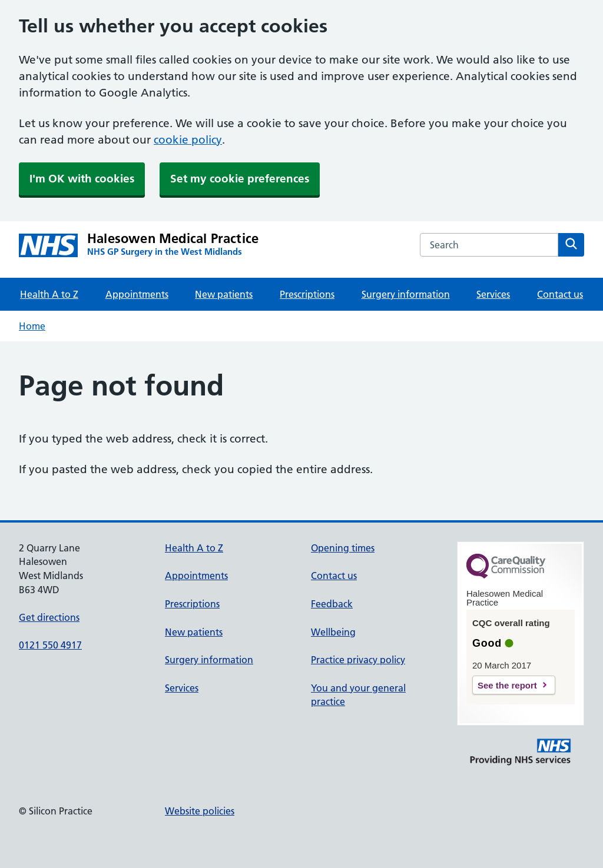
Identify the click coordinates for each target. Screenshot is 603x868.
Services (493, 294)
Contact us (560, 294)
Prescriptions (307, 294)
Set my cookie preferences (240, 179)
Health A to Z (49, 294)
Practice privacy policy (358, 660)
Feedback (332, 604)
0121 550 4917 (50, 645)
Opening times (343, 548)
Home (32, 326)
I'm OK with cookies (82, 179)
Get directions (49, 617)
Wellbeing (333, 632)
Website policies (200, 811)
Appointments (137, 294)
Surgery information (406, 294)
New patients (224, 294)
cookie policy (188, 140)
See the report (507, 685)
